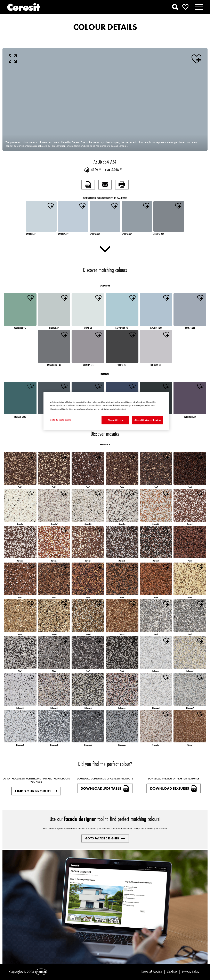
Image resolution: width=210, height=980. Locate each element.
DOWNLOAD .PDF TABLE (105, 788)
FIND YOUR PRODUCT (36, 791)
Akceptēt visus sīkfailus (148, 420)
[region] (106, 411)
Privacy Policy (191, 972)
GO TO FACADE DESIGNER (105, 838)
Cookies (172, 972)
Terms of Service (152, 972)
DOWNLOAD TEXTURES (174, 788)
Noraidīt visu (115, 420)
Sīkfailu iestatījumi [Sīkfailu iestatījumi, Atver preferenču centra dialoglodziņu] (60, 420)
